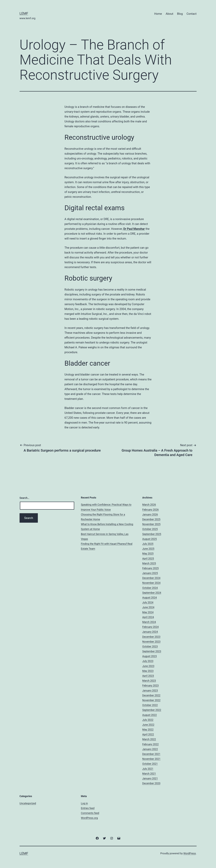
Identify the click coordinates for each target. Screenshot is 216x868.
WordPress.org (89, 818)
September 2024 (152, 593)
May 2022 (148, 730)
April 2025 (148, 558)
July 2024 (148, 602)
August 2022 (150, 715)
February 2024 (151, 627)
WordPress (190, 853)
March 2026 (149, 505)
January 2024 (150, 632)
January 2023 (150, 690)
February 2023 (151, 685)
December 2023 (151, 637)
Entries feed (88, 808)
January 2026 (150, 514)
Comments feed (90, 813)
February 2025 (151, 568)
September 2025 (152, 534)
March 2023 (149, 681)
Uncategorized (28, 803)
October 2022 (150, 705)
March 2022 (149, 739)
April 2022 (148, 734)
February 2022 (151, 744)
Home (158, 14)
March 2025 (149, 563)
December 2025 (151, 519)
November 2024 (151, 583)
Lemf (24, 13)
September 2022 (152, 710)
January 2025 (150, 573)
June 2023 (148, 666)
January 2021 (150, 778)
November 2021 (151, 759)
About (170, 14)
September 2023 (152, 651)
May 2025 (148, 553)
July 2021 (148, 769)
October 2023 (150, 646)
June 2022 (148, 725)
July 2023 (148, 661)
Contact (192, 14)
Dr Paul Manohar (134, 229)
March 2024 (149, 622)
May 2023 (148, 671)
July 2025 (148, 544)
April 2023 (148, 676)
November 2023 (151, 642)
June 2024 (148, 607)
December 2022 (151, 695)
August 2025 (150, 539)
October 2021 (150, 764)
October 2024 (150, 588)
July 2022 (148, 720)
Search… (24, 498)
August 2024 (150, 598)
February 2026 (151, 510)
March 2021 (149, 774)
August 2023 (150, 656)
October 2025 (150, 529)
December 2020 (151, 783)
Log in (84, 803)
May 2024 (148, 612)
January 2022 (150, 749)
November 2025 (151, 524)
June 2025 (148, 549)
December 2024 (151, 578)
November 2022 (151, 700)
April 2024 (148, 617)
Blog (180, 14)
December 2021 (151, 754)
